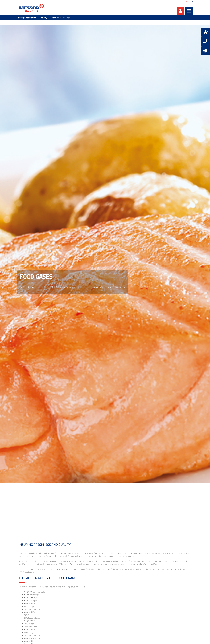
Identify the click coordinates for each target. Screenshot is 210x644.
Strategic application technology (32, 18)
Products (55, 18)
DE (192, 2)
